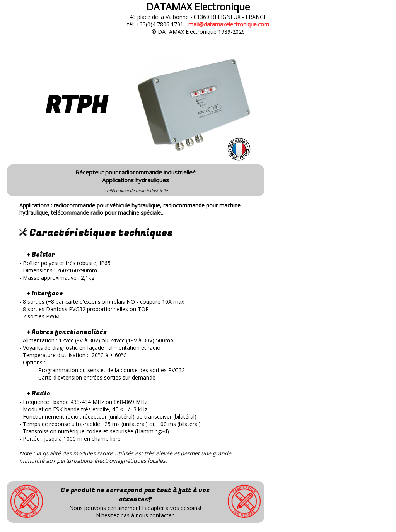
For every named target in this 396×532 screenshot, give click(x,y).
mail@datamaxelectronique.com (229, 24)
